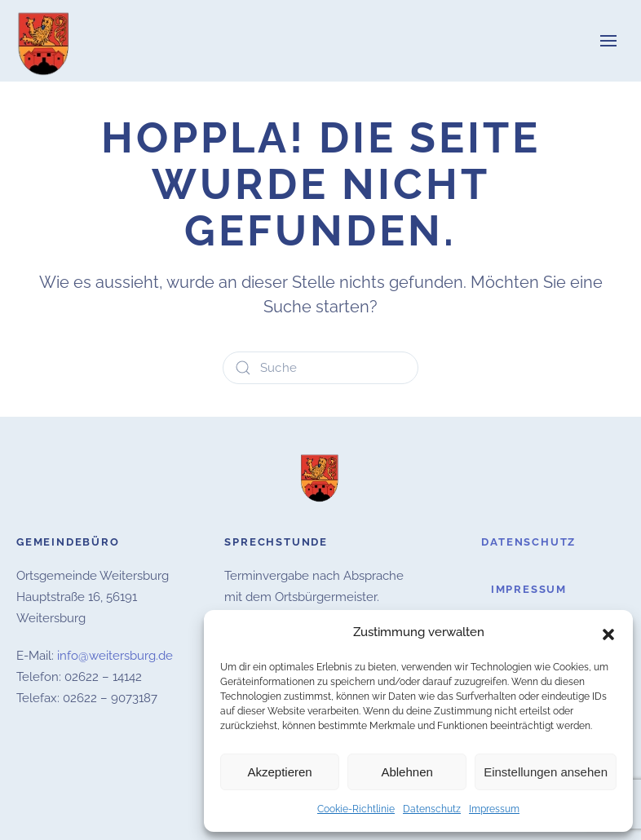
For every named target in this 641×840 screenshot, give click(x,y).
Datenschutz (432, 809)
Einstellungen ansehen (546, 772)
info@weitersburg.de (115, 656)
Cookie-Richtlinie (356, 809)
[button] (608, 633)
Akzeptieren (279, 772)
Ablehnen (407, 772)
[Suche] (320, 368)
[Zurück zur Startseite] (45, 41)
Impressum (494, 809)
